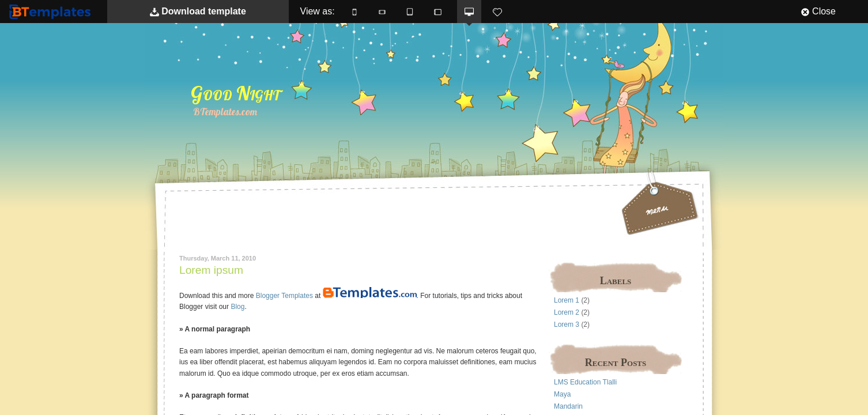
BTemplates (52, 11)
